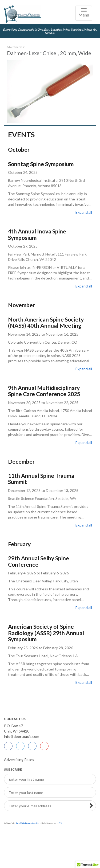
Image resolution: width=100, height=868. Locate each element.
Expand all (84, 212)
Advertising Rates (19, 760)
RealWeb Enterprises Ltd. (28, 823)
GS (60, 823)
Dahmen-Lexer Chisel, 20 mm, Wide (49, 53)
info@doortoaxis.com (22, 736)
